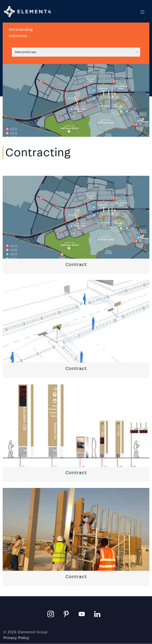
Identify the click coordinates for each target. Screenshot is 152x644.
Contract (76, 265)
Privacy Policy (16, 638)
